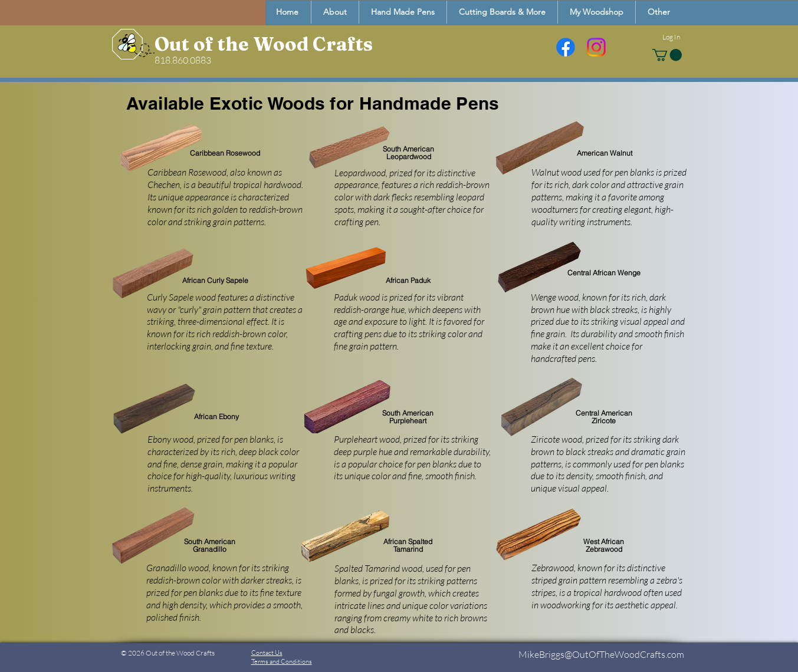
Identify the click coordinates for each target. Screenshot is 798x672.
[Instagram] (596, 47)
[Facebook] (566, 47)
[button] (659, 12)
